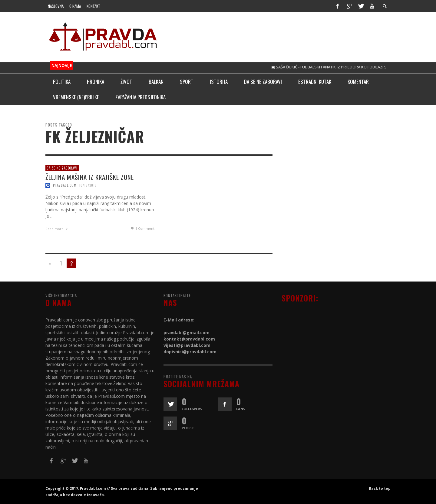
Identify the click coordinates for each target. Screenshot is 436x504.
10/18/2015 (88, 185)
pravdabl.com (65, 185)
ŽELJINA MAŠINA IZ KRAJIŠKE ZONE (90, 177)
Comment (142, 228)
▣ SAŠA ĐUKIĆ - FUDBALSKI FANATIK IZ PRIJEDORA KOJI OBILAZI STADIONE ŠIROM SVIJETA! (355, 67)
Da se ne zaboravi (62, 168)
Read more (57, 228)
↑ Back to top (378, 488)
